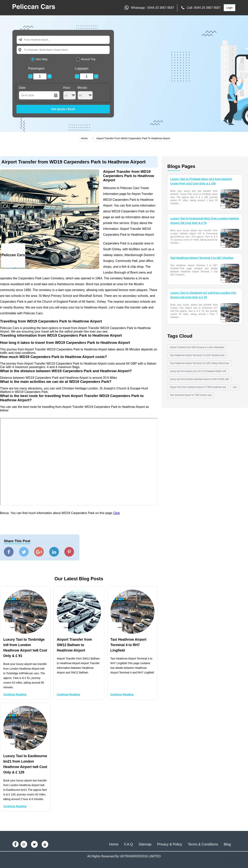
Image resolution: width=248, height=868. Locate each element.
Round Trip (88, 59)
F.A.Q (129, 844)
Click (116, 513)
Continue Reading (15, 694)
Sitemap (145, 844)
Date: (22, 88)
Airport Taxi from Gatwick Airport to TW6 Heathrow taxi (198, 387)
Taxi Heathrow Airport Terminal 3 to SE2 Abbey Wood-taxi (200, 363)
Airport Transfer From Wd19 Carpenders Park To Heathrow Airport (133, 138)
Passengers (37, 68)
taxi (235, 387)
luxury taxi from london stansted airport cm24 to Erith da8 (199, 379)
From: (27, 40)
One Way (42, 59)
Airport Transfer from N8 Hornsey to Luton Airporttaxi (197, 347)
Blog (227, 844)
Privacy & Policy (170, 844)
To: (26, 50)
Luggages (82, 68)
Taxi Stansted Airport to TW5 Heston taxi (191, 395)
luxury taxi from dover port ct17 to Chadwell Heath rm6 (198, 371)
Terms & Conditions (203, 844)
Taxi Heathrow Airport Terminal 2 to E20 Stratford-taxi (197, 355)
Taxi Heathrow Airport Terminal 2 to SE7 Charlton (202, 258)
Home (84, 138)
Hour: (70, 93)
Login (229, 8)
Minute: (85, 93)
